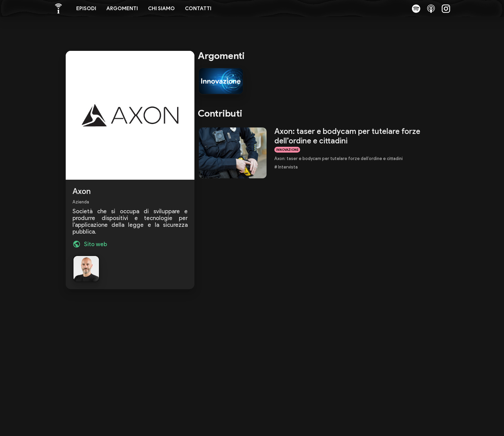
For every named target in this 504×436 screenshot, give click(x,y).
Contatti (198, 8)
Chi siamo (161, 8)
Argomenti (122, 8)
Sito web (96, 244)
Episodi (86, 8)
